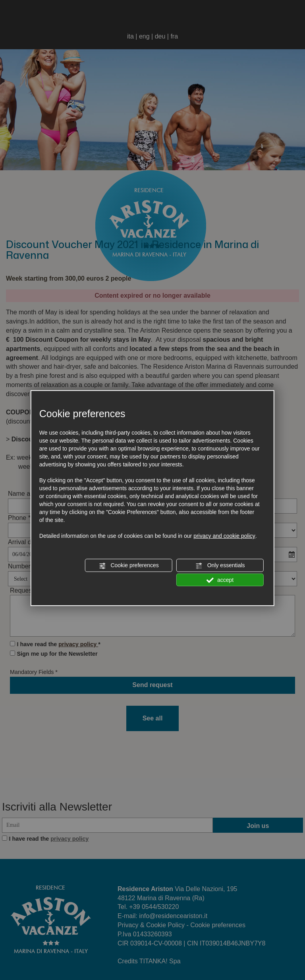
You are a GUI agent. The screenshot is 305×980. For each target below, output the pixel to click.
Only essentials (220, 566)
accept (220, 580)
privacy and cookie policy (224, 536)
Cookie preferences (129, 566)
